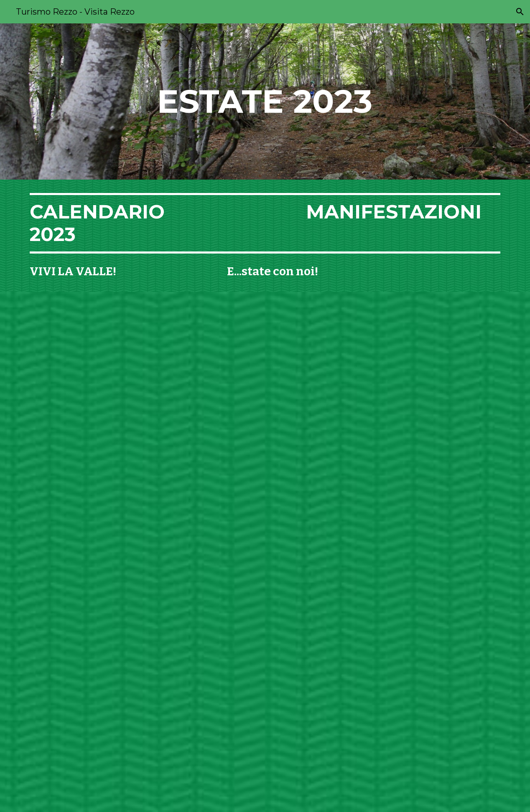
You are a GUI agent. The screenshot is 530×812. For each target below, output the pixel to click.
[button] (520, 12)
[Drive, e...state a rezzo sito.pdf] (265, 552)
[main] (265, 101)
